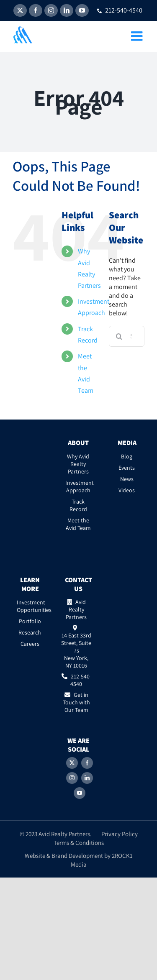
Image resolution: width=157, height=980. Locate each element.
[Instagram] (72, 778)
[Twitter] (72, 763)
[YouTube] (80, 793)
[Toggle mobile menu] (138, 36)
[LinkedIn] (87, 778)
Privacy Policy (120, 834)
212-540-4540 (120, 10)
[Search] (119, 336)
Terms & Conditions (79, 843)
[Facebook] (87, 763)
